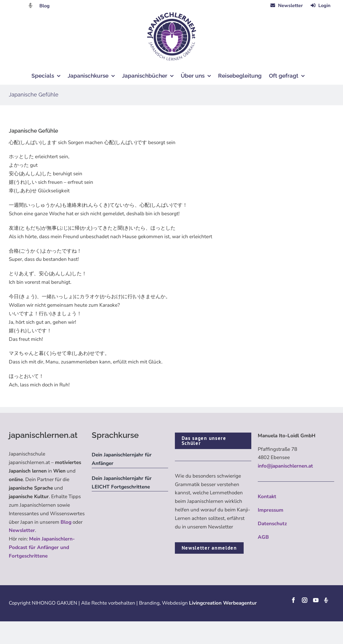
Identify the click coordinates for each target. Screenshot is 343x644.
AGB (263, 537)
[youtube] (316, 600)
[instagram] (304, 600)
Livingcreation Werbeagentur (223, 603)
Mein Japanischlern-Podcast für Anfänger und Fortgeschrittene (42, 547)
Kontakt (267, 497)
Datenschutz (272, 524)
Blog (45, 6)
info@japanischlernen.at (285, 466)
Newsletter (22, 530)
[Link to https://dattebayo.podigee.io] (31, 5)
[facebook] (293, 600)
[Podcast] (326, 600)
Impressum (271, 510)
